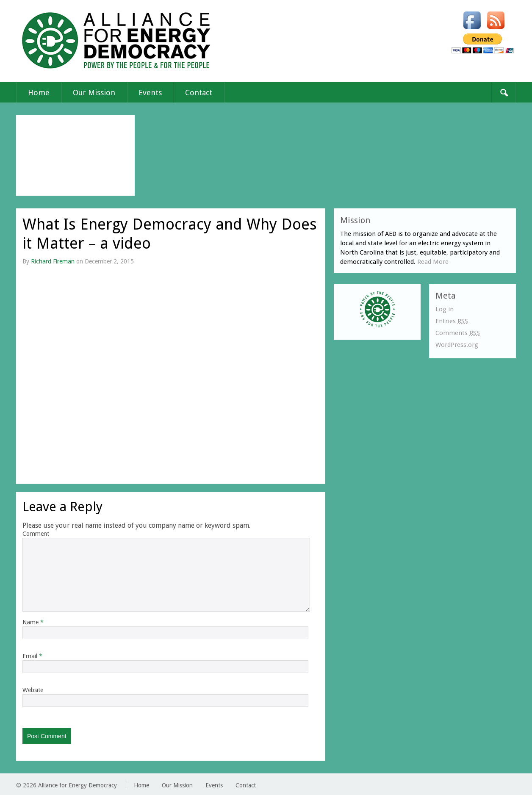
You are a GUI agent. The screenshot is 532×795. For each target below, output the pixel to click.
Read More (433, 262)
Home (39, 93)
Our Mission (94, 93)
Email (32, 656)
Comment (36, 534)
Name (33, 622)
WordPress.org (457, 345)
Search (504, 92)
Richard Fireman (53, 261)
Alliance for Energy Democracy (78, 785)
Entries (452, 321)
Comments (458, 333)
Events (150, 93)
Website (33, 690)
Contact (199, 93)
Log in (445, 309)
